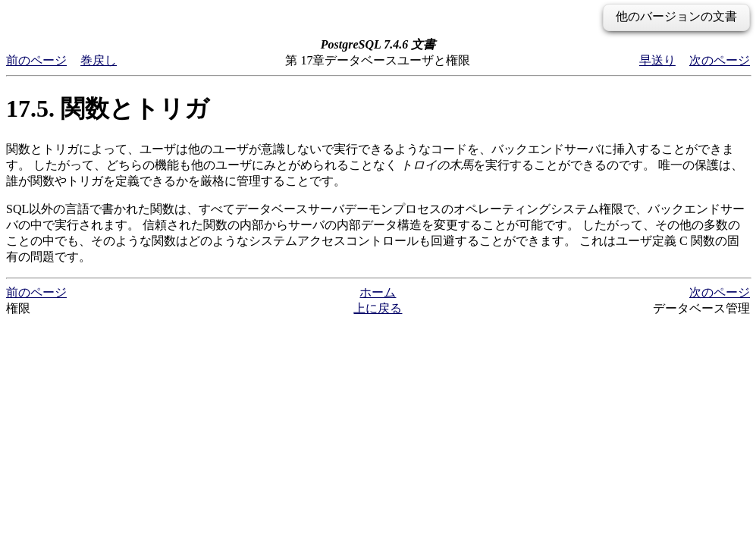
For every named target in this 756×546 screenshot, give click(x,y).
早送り (657, 60)
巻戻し (99, 60)
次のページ (720, 60)
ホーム (378, 292)
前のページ (36, 60)
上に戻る (378, 308)
